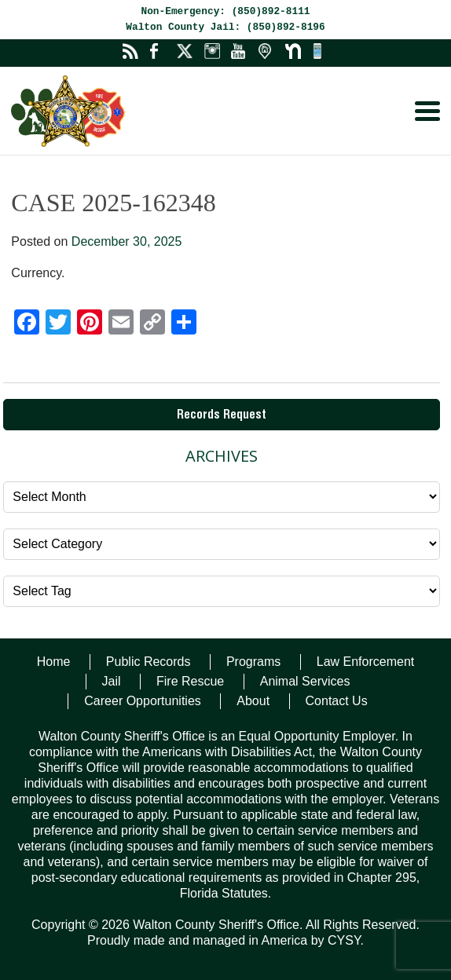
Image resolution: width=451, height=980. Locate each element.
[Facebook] (27, 324)
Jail (112, 681)
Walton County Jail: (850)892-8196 (225, 27)
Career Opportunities (143, 701)
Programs (253, 662)
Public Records (148, 662)
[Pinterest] (90, 324)
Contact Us (337, 701)
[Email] (121, 324)
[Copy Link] (152, 324)
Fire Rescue (190, 681)
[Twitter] (58, 324)
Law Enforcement (366, 662)
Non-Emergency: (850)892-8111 (225, 11)
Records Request (222, 416)
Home (54, 662)
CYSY (344, 940)
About (253, 701)
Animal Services (305, 681)
